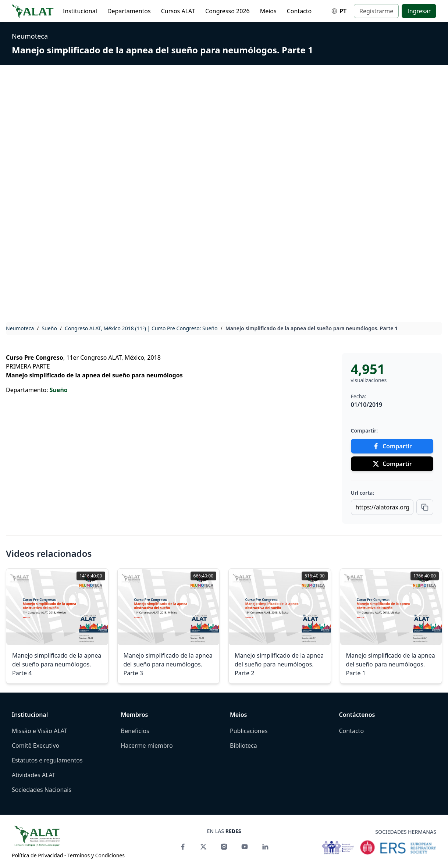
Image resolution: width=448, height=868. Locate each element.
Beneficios (135, 731)
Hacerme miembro (147, 746)
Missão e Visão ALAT (40, 731)
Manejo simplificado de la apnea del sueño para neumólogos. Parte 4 (57, 664)
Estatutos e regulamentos (47, 760)
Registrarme (376, 11)
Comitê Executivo (35, 746)
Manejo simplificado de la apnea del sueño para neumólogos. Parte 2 (279, 664)
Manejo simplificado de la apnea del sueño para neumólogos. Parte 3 (168, 664)
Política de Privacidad (37, 855)
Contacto (299, 11)
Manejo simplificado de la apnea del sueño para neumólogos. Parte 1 (162, 50)
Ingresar (419, 11)
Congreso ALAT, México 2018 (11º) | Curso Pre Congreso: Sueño (141, 328)
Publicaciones (249, 731)
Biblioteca (243, 746)
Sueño (49, 328)
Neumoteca (30, 36)
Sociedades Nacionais (42, 790)
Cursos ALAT (178, 11)
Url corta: (363, 493)
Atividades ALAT (34, 775)
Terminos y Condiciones (96, 855)
